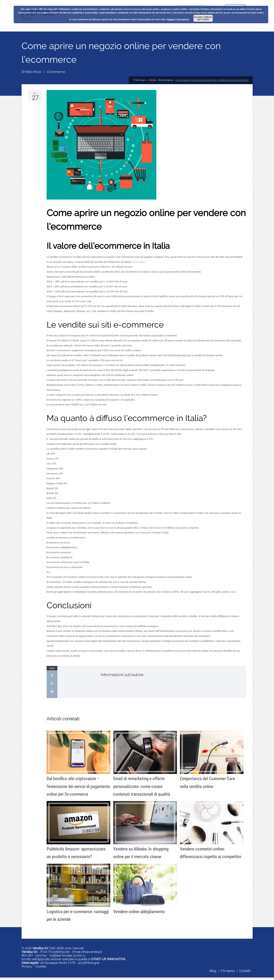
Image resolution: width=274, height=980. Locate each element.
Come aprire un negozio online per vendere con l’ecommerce (212, 83)
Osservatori (139, 264)
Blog (213, 973)
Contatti (245, 973)
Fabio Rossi (33, 74)
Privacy (27, 969)
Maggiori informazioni (178, 19)
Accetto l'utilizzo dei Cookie (203, 18)
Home (152, 83)
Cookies (41, 969)
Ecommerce (56, 74)
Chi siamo (228, 973)
